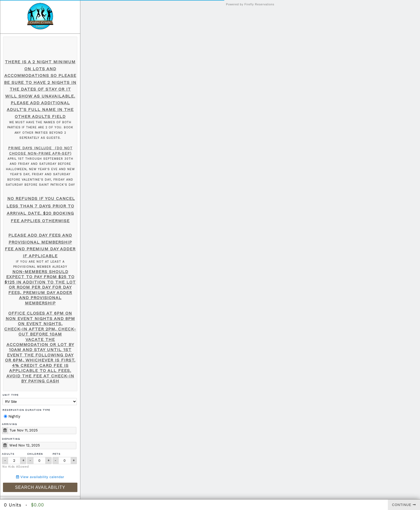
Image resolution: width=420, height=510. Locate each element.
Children (35, 454)
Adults (8, 454)
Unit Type (10, 395)
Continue (404, 505)
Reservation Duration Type (26, 410)
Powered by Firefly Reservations (250, 4)
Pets (57, 454)
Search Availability (40, 487)
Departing (11, 439)
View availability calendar (40, 477)
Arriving (10, 424)
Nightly (12, 416)
